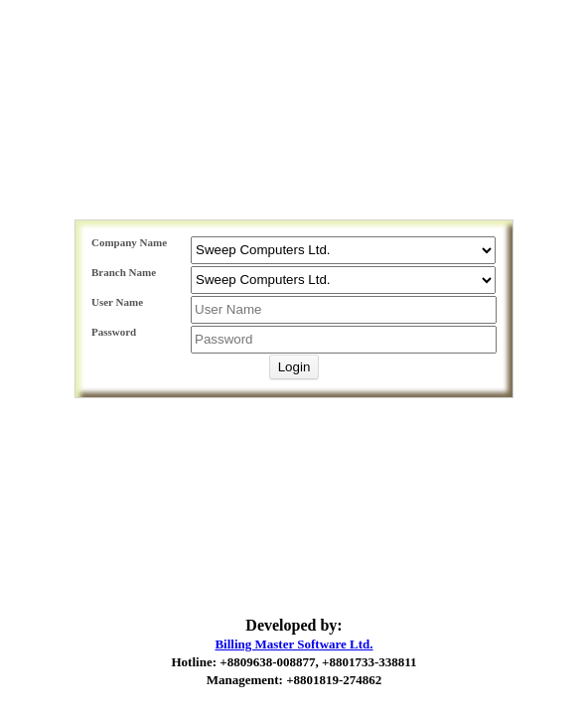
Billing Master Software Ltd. (294, 644)
